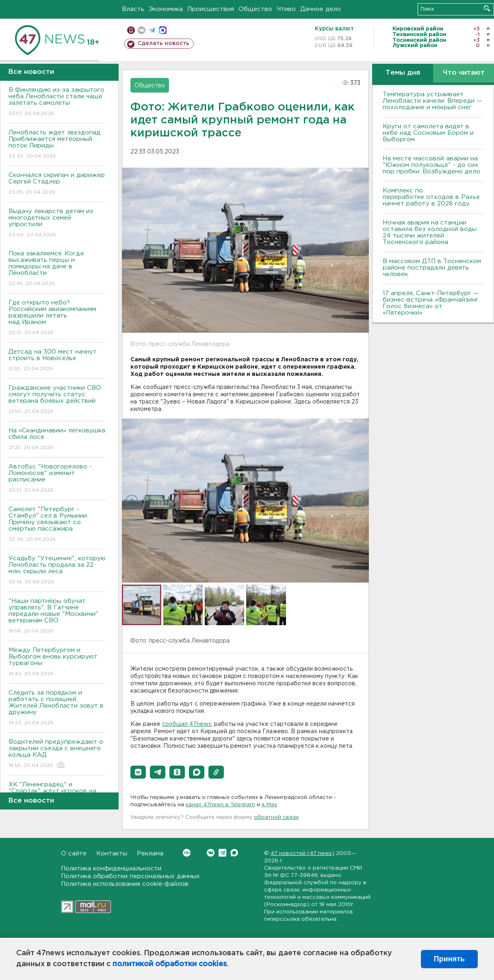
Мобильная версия (131, 30)
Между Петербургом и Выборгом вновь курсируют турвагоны (57, 662)
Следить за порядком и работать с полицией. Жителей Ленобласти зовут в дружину (57, 708)
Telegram (222, 853)
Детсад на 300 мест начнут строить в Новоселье (57, 361)
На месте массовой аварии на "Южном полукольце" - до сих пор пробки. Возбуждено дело (431, 165)
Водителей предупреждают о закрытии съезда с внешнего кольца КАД (57, 754)
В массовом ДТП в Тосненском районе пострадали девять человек (432, 268)
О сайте (74, 854)
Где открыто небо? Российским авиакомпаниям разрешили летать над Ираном (57, 318)
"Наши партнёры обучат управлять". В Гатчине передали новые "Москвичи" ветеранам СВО (57, 616)
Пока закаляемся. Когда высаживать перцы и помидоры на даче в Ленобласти (57, 269)
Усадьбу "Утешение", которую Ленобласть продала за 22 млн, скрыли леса (57, 571)
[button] (138, 772)
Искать (487, 8)
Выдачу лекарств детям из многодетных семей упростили (57, 223)
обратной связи (276, 817)
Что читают (464, 73)
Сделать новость (164, 43)
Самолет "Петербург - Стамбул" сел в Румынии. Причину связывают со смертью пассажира (57, 525)
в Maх (269, 805)
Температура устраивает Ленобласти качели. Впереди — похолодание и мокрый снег (432, 101)
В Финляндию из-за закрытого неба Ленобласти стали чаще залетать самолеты (57, 102)
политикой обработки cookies (170, 964)
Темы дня (403, 73)
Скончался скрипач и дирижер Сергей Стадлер (57, 184)
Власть (133, 9)
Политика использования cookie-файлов (125, 884)
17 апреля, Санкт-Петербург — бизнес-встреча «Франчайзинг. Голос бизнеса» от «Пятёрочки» (431, 303)
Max (234, 853)
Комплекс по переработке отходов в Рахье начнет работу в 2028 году (431, 197)
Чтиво (286, 9)
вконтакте (142, 30)
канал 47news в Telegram (220, 805)
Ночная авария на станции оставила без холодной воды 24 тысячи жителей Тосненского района (430, 232)
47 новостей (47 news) (302, 854)
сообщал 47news (187, 724)
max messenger (163, 30)
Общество (255, 9)
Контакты (112, 854)
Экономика (166, 9)
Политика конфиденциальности (111, 869)
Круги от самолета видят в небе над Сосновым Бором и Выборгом (428, 133)
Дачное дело (321, 9)
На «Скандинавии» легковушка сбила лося (57, 439)
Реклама (150, 854)
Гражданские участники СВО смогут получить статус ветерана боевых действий (57, 400)
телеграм (152, 30)
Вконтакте (187, 853)
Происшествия (211, 9)
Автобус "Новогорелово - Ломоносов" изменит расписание (57, 479)
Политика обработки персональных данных (130, 876)
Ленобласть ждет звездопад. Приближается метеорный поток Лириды (57, 145)
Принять (449, 959)
